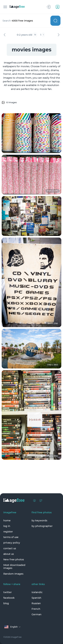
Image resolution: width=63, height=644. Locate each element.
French (36, 609)
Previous (5, 35)
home (7, 521)
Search (55, 21)
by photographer (42, 526)
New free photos (14, 559)
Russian (36, 603)
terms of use (11, 537)
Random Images (13, 574)
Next (58, 35)
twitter (8, 592)
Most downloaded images (14, 567)
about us (9, 554)
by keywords (39, 521)
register (8, 532)
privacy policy (12, 543)
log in (7, 526)
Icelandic (37, 592)
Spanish (36, 598)
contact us (10, 548)
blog (6, 603)
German (37, 614)
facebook (9, 598)
